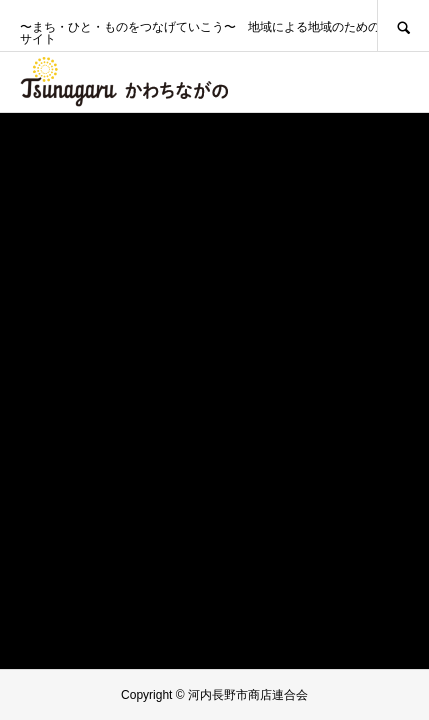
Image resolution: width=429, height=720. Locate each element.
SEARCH (403, 25)
